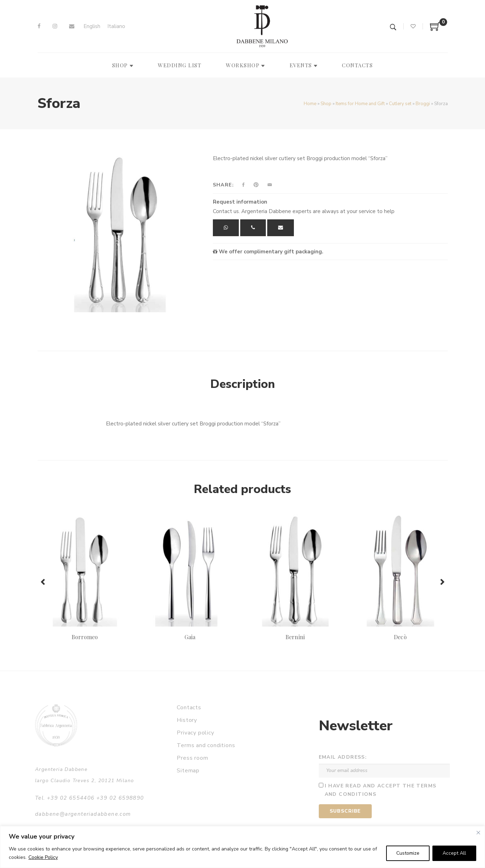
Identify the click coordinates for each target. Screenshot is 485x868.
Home (310, 104)
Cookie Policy (43, 857)
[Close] (478, 833)
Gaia (190, 637)
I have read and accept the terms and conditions (381, 790)
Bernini (295, 637)
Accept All (454, 853)
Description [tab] (243, 384)
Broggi (423, 104)
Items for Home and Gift (360, 104)
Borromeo (85, 637)
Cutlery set (400, 104)
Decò (400, 637)
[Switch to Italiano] (116, 26)
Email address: (343, 757)
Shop (326, 104)
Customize (408, 853)
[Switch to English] (92, 26)
